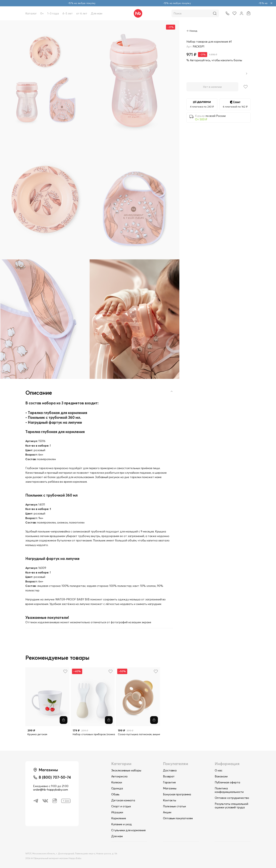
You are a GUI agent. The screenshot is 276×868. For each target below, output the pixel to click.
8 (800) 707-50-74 (55, 777)
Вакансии (221, 776)
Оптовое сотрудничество (232, 798)
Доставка (170, 770)
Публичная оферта (227, 782)
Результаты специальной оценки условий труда (231, 806)
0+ (42, 13)
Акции (167, 812)
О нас (219, 770)
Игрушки (117, 812)
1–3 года (53, 13)
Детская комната (123, 800)
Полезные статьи (174, 806)
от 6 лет (82, 13)
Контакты (170, 800)
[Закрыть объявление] (271, 3)
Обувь (115, 794)
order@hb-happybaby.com (51, 790)
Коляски (117, 782)
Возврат (169, 776)
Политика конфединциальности (229, 790)
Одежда (117, 788)
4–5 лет (68, 13)
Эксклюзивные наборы (126, 770)
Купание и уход (122, 824)
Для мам (97, 13)
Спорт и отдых (121, 806)
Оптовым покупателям (178, 818)
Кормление (119, 818)
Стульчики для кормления (128, 830)
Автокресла (119, 776)
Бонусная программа (177, 794)
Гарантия (169, 782)
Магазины (170, 788)
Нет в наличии (212, 87)
